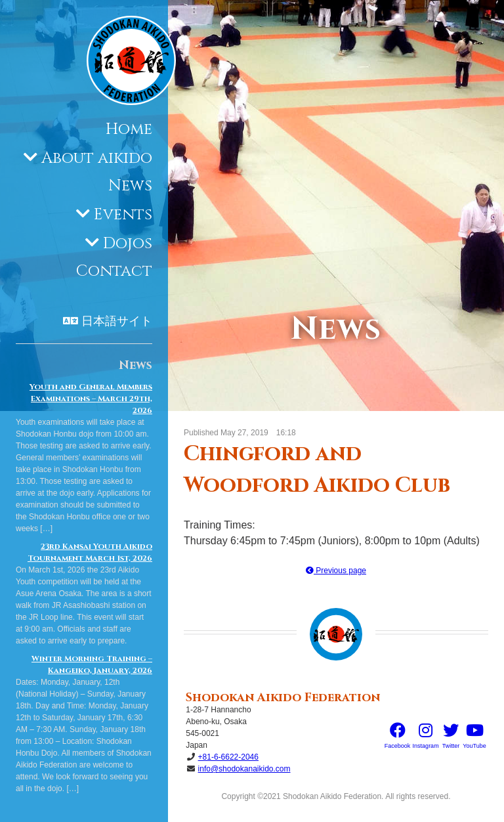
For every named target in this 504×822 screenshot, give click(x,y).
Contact (114, 271)
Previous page (336, 571)
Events (123, 215)
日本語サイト (117, 321)
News (130, 186)
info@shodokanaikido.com (244, 769)
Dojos (128, 244)
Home (129, 129)
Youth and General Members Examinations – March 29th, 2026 (91, 399)
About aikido (97, 158)
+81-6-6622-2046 (228, 757)
